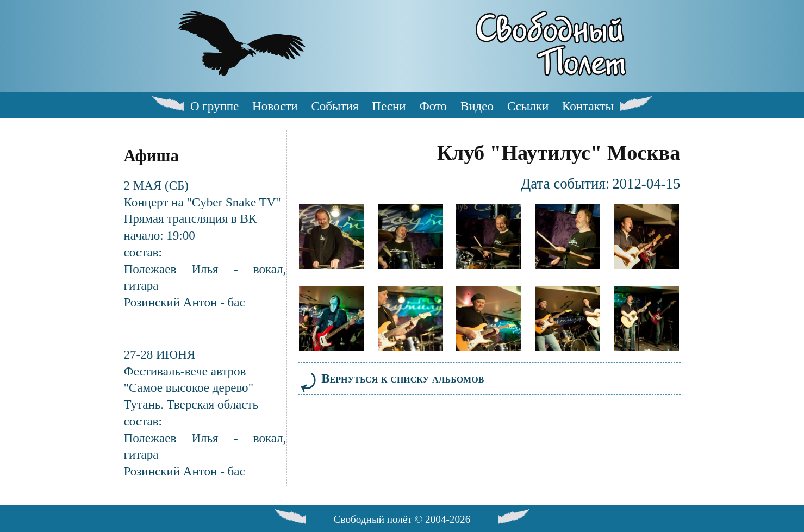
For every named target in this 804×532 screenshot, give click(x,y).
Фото (433, 106)
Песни (389, 106)
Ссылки (528, 106)
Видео (477, 106)
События (335, 106)
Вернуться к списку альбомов (391, 378)
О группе (214, 106)
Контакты (588, 106)
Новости (275, 106)
